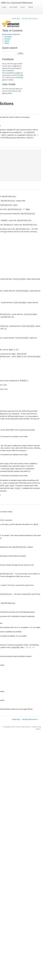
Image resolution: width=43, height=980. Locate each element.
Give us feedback (8, 71)
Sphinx (38, 729)
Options (7, 41)
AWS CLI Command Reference (17, 3)
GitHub (31, 7)
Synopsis (7, 39)
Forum (23, 7)
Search (21, 53)
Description (8, 37)
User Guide (13, 7)
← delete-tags (15, 19)
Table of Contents (12, 31)
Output (7, 43)
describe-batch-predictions (11, 34)
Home (4, 7)
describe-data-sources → (31, 19)
